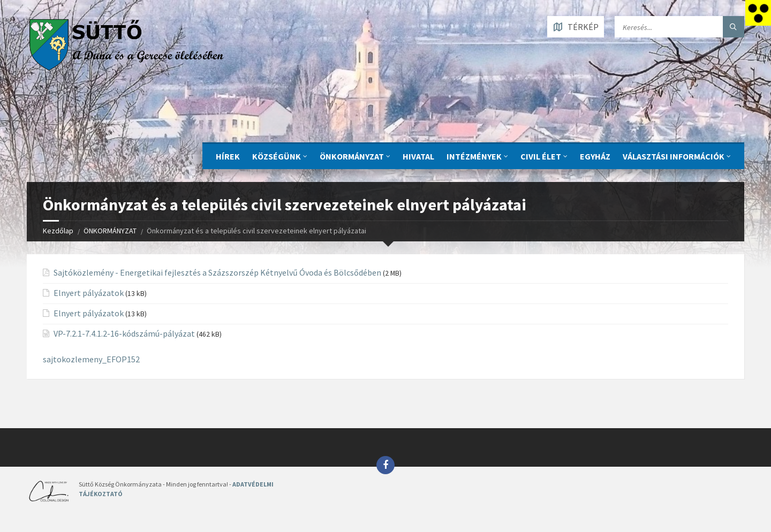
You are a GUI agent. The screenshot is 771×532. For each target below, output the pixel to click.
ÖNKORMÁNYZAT (352, 156)
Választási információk (674, 156)
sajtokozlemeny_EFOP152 (91, 359)
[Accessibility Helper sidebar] (758, 13)
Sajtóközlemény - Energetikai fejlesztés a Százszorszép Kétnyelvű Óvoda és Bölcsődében (217, 272)
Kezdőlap (58, 231)
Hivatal (418, 156)
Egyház (595, 156)
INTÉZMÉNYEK (474, 156)
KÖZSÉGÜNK (277, 156)
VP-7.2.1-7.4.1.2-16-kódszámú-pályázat (124, 333)
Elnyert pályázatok (89, 293)
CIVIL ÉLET (541, 156)
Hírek (228, 156)
